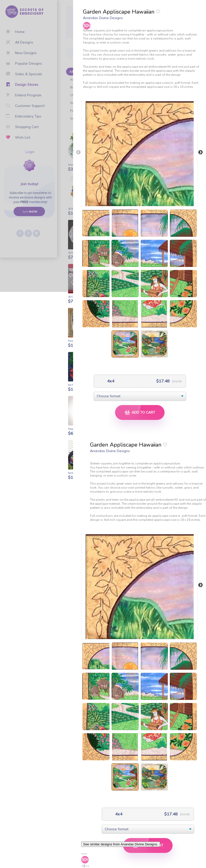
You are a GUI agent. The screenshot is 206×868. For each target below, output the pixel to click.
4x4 (110, 381)
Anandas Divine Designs (103, 18)
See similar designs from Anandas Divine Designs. (121, 844)
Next (200, 152)
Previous (78, 152)
